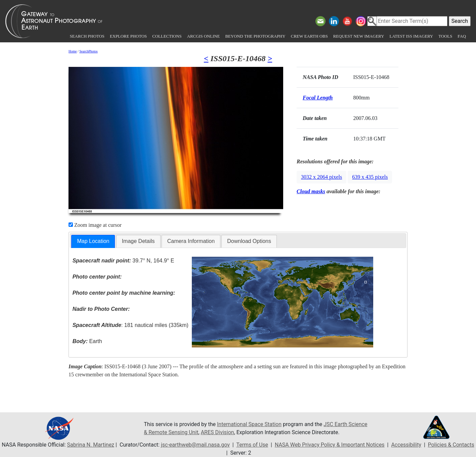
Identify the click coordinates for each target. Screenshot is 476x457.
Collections (167, 36)
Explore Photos (128, 36)
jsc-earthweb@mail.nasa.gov (195, 445)
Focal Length (318, 98)
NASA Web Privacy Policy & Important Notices (330, 445)
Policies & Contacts (451, 445)
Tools (445, 36)
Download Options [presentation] (249, 241)
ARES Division (218, 432)
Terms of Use (252, 445)
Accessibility (406, 445)
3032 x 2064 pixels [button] (321, 177)
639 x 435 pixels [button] (370, 177)
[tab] (93, 241)
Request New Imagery (359, 36)
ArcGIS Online (204, 36)
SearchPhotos (88, 51)
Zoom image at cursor (95, 225)
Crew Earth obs (309, 36)
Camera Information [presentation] (191, 241)
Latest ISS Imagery (411, 36)
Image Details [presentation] (138, 241)
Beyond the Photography (255, 36)
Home (73, 51)
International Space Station (249, 424)
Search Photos (87, 36)
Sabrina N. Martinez (91, 445)
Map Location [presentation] (93, 241)
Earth (87, 341)
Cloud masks (311, 191)
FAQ (462, 36)
